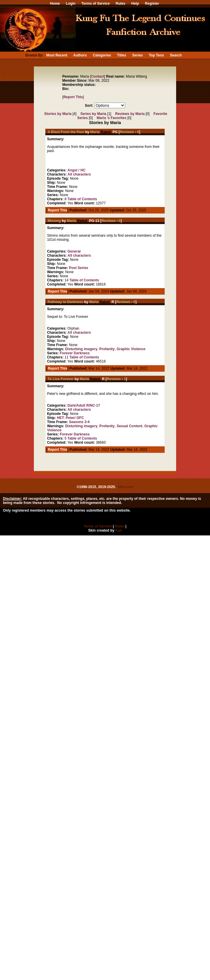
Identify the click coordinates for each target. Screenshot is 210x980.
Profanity (107, 349)
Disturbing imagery (81, 349)
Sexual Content (129, 426)
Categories (102, 55)
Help (135, 4)
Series (138, 55)
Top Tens (156, 55)
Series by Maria (94, 114)
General (74, 251)
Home (55, 4)
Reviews (127, 132)
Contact (98, 76)
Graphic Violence (131, 349)
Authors (80, 55)
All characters (79, 174)
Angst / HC (76, 170)
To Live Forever (61, 379)
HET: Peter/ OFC (70, 418)
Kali (119, 530)
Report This (73, 97)
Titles (121, 55)
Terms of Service (96, 4)
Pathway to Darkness (66, 302)
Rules (121, 4)
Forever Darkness (75, 353)
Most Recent (57, 55)
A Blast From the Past (66, 132)
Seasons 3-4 (79, 422)
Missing (54, 221)
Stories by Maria (58, 114)
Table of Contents (82, 199)
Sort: (89, 106)
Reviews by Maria (130, 114)
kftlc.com (126, 487)
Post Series (78, 268)
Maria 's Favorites (111, 118)
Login (71, 4)
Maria (96, 132)
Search (176, 55)
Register (152, 4)
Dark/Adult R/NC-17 (84, 405)
